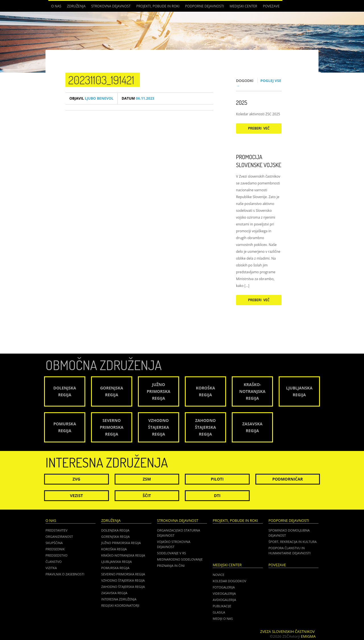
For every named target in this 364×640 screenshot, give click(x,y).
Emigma (308, 636)
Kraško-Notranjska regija (123, 555)
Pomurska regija (115, 568)
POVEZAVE (271, 6)
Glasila (219, 612)
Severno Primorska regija (123, 574)
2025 (242, 102)
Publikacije (222, 606)
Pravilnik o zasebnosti (65, 574)
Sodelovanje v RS (171, 553)
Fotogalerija (224, 587)
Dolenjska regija (115, 530)
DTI (217, 496)
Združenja (76, 6)
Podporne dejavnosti (204, 6)
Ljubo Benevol (91, 98)
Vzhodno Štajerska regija (123, 580)
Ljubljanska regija (116, 562)
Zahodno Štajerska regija (123, 587)
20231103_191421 (101, 80)
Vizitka (51, 568)
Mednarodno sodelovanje (180, 559)
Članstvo (54, 562)
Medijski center (243, 6)
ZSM (147, 479)
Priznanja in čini (171, 566)
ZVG (76, 479)
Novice (219, 575)
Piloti (217, 479)
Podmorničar (288, 479)
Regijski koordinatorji (120, 605)
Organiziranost (59, 537)
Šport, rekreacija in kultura (292, 542)
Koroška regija (114, 549)
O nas (56, 6)
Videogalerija (224, 593)
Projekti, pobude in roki (158, 6)
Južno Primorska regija (121, 543)
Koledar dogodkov (229, 581)
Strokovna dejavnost (111, 6)
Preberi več (259, 128)
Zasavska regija (114, 593)
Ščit (147, 496)
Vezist (76, 496)
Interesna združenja (119, 599)
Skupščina (54, 543)
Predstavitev (56, 530)
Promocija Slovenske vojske (259, 161)
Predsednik (55, 549)
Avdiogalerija (224, 600)
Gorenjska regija (115, 537)
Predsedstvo (56, 555)
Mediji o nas (223, 619)
